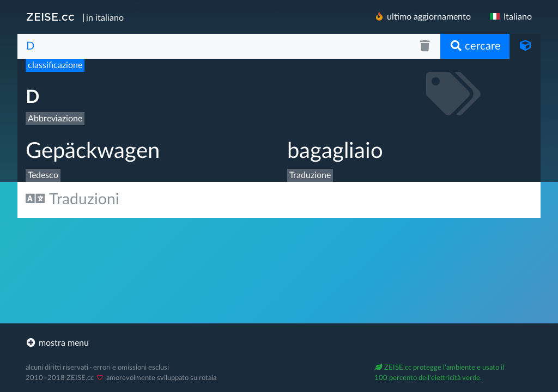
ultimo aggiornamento (422, 17)
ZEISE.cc (50, 17)
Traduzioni (72, 199)
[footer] (279, 343)
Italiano (510, 17)
